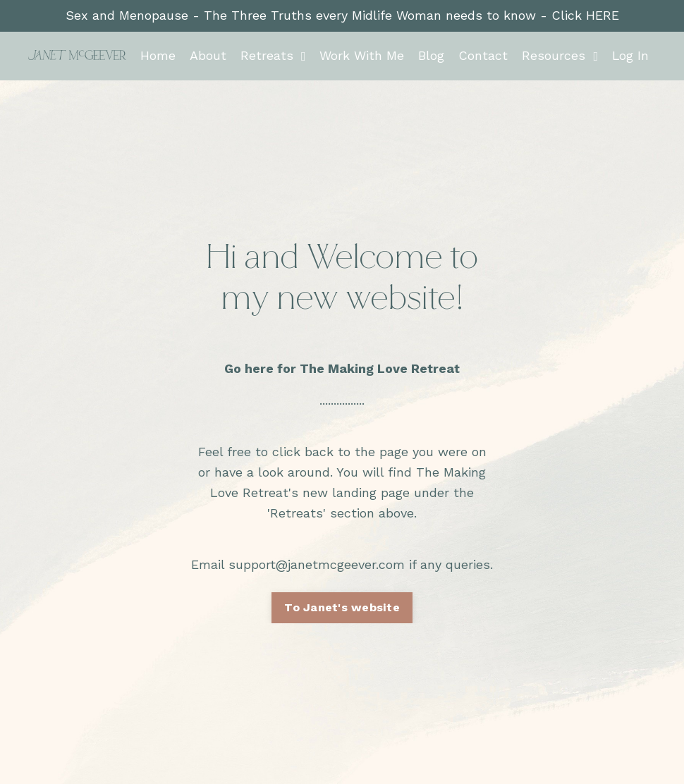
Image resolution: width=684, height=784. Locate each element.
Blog (430, 55)
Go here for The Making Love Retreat (342, 368)
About (207, 55)
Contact (482, 55)
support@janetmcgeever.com (317, 564)
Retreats (273, 55)
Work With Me (361, 55)
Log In (630, 55)
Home (157, 55)
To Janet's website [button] (342, 607)
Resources (559, 55)
